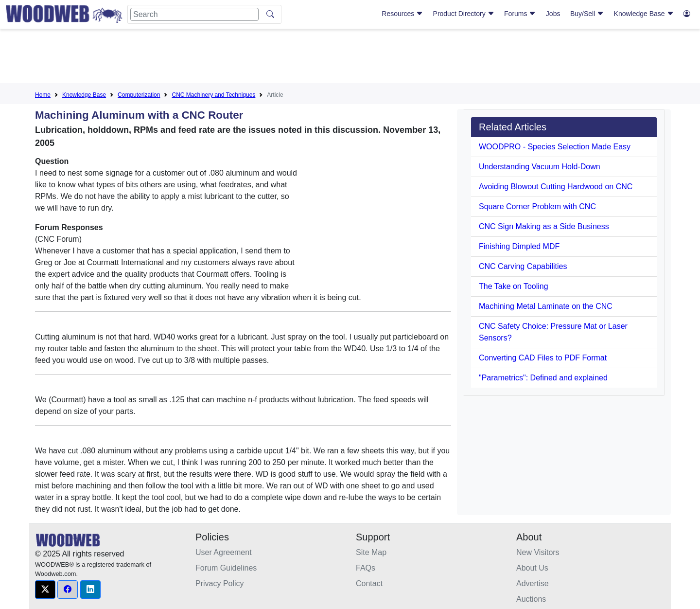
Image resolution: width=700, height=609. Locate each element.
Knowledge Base (644, 14)
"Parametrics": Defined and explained (543, 378)
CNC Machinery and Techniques (213, 95)
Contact (369, 583)
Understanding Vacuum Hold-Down (540, 167)
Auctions (531, 599)
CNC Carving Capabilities (523, 266)
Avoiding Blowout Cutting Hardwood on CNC (556, 187)
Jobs (553, 14)
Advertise (533, 583)
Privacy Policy (220, 583)
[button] (45, 590)
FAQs (366, 568)
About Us (532, 568)
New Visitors (538, 552)
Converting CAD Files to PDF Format (543, 358)
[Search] (194, 14)
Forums (520, 14)
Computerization (139, 95)
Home (43, 95)
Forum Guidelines (226, 568)
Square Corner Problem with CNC (537, 206)
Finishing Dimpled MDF (519, 246)
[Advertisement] (350, 58)
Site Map (371, 552)
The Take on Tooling (514, 286)
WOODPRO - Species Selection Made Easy (555, 147)
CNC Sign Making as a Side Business (544, 226)
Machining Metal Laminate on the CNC (546, 306)
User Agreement (224, 552)
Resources (402, 14)
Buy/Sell (587, 14)
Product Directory (464, 14)
